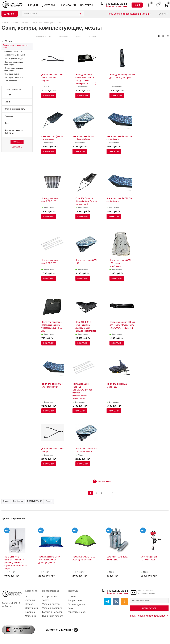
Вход (137, 5)
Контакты (87, 5)
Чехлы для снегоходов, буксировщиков (14, 79)
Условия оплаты (51, 604)
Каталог (11, 14)
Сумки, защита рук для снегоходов (14, 69)
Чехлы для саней (12, 74)
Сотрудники (31, 608)
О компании (68, 5)
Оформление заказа (49, 598)
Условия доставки (52, 608)
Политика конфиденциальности (149, 616)
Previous (161, 519)
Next (166, 519)
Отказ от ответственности (77, 610)
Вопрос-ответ (75, 601)
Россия (49, 501)
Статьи (72, 597)
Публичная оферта (53, 616)
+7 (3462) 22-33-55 (116, 4)
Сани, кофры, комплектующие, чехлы (16, 46)
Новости (30, 604)
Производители (76, 605)
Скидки (33, 5)
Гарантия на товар (52, 612)
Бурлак (6, 501)
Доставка (49, 5)
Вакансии (30, 612)
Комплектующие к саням (15, 55)
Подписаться (149, 608)
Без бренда (18, 501)
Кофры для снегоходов (14, 58)
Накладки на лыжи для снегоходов (14, 63)
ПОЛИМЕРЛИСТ (35, 501)
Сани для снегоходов (13, 51)
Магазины (30, 616)
